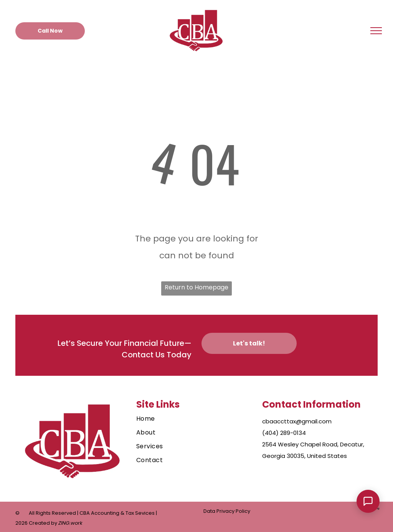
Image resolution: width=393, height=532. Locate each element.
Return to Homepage (196, 287)
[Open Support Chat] (368, 501)
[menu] (376, 31)
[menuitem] (192, 419)
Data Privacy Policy (227, 511)
